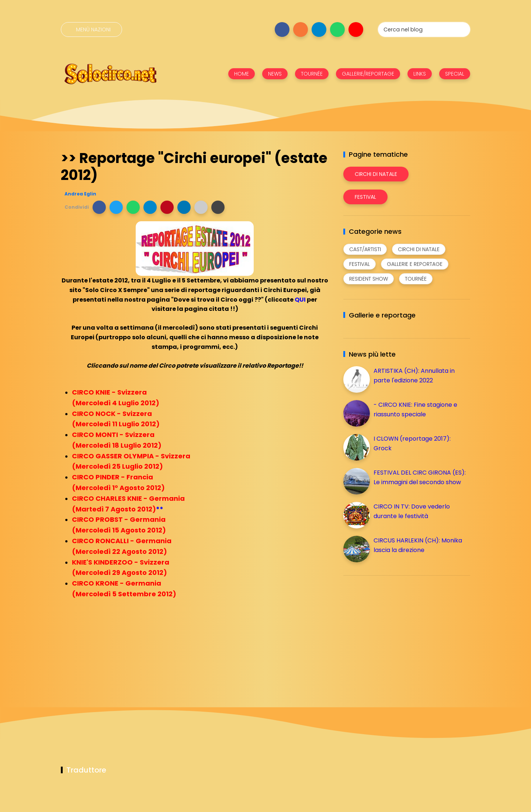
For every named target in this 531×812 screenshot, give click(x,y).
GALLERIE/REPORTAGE (368, 74)
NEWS (275, 74)
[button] (99, 207)
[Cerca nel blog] (424, 30)
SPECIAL (455, 74)
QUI (300, 300)
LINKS (420, 74)
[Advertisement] (399, 633)
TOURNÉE (312, 74)
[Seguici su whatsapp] (337, 30)
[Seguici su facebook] (282, 30)
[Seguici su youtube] (356, 30)
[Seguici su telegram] (319, 30)
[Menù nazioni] (91, 30)
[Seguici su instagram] (301, 30)
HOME (242, 74)
